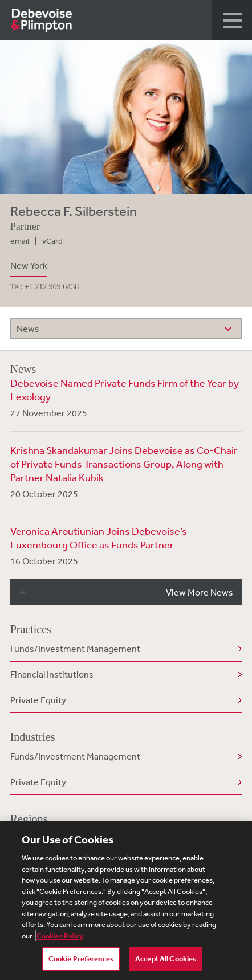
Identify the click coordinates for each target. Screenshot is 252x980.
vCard (52, 241)
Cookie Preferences (81, 959)
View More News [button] (200, 592)
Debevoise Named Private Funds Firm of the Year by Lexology (125, 389)
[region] (126, 901)
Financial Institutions (52, 674)
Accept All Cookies (166, 959)
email (20, 241)
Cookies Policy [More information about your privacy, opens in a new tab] (60, 936)
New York (29, 265)
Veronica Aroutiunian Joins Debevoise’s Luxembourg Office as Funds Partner (99, 538)
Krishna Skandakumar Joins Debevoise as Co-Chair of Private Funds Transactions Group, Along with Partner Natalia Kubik (124, 464)
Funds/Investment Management (75, 649)
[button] (232, 20)
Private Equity (38, 700)
